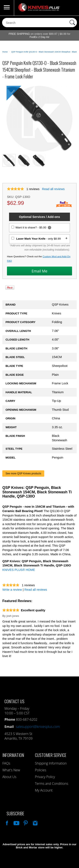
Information (13, 755)
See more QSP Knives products (23, 474)
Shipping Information (51, 763)
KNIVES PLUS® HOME (19, 570)
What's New (11, 770)
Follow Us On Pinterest (25, 822)
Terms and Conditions (52, 783)
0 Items (72, 8)
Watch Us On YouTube (16, 822)
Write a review (12, 590)
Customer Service (51, 755)
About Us (9, 777)
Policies (41, 770)
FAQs (6, 763)
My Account (44, 790)
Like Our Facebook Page (7, 822)
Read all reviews (53, 189)
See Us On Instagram (35, 822)
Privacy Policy (45, 777)
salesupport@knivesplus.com (38, 727)
